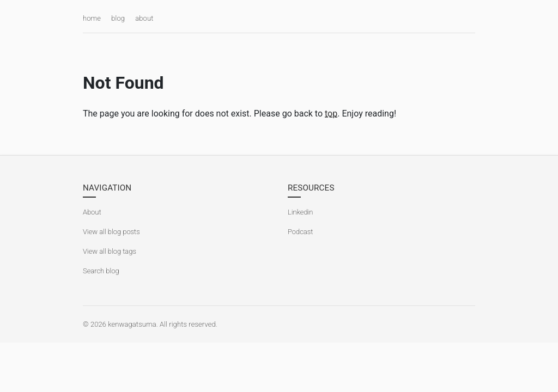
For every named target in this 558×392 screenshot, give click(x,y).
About (92, 212)
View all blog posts (111, 232)
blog (118, 18)
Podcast (300, 232)
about (144, 18)
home (92, 18)
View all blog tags (110, 251)
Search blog (101, 271)
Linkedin (300, 212)
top (331, 114)
